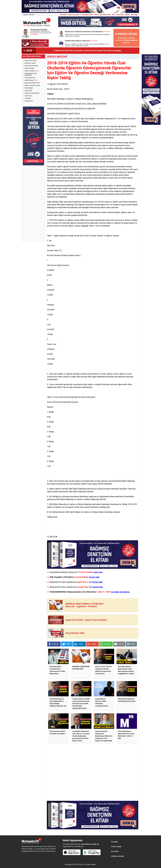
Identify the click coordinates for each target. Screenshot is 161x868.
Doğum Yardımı (30, 68)
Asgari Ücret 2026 (73, 15)
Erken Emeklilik (31, 71)
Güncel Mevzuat (30, 78)
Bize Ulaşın (135, 15)
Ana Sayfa (63, 15)
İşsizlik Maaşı (31, 80)
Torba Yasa (28, 96)
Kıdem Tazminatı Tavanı (32, 85)
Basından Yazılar (30, 63)
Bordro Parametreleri (31, 66)
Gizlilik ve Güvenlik (118, 856)
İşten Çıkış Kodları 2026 (32, 83)
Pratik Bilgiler (29, 88)
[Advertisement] (33, 205)
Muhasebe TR (69, 864)
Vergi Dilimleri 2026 (87, 15)
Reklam (127, 15)
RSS (113, 15)
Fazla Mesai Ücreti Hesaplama (31, 74)
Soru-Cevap (28, 91)
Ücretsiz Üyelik (116, 847)
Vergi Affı (28, 98)
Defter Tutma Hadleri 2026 (102, 15)
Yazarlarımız (29, 101)
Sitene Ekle (120, 15)
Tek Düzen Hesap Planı (32, 93)
